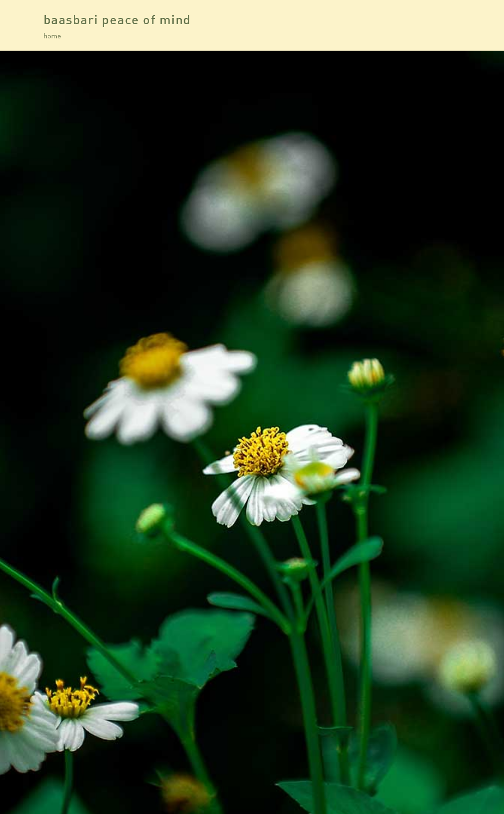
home (52, 36)
